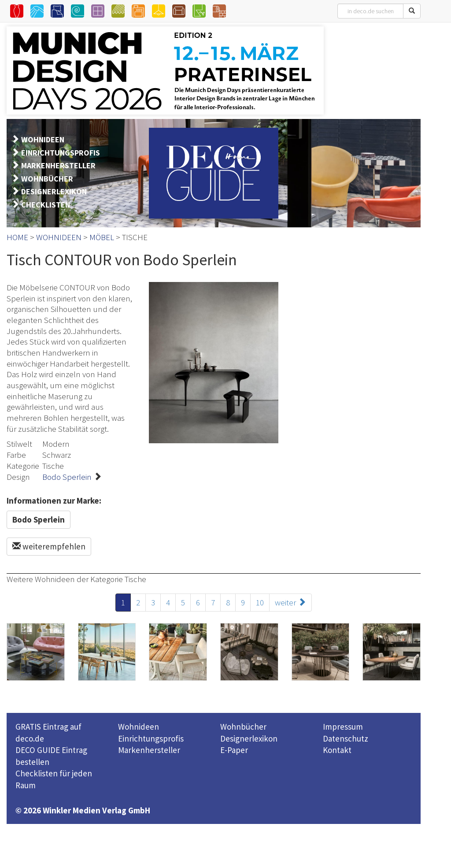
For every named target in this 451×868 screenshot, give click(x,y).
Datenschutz (346, 738)
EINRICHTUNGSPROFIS (61, 153)
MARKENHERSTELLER (58, 165)
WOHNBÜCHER (47, 179)
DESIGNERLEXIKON (54, 191)
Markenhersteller (149, 750)
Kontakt (337, 750)
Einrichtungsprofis (151, 738)
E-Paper (234, 750)
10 (260, 602)
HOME (17, 237)
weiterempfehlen (49, 546)
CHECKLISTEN (46, 205)
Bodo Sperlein (67, 477)
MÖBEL (102, 237)
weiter (290, 602)
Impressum (343, 727)
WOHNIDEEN (43, 139)
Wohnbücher (243, 727)
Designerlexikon (249, 738)
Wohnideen (139, 727)
